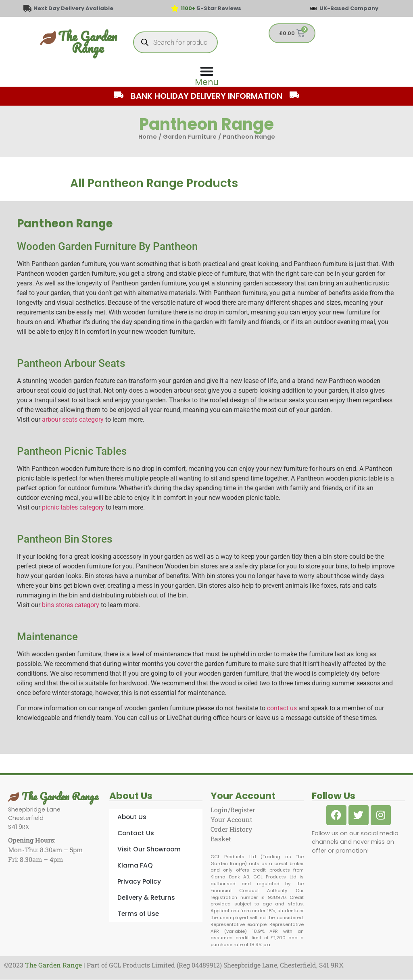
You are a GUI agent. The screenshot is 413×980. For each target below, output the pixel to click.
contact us (282, 708)
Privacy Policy (139, 881)
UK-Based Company (349, 8)
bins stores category (71, 605)
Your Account (232, 819)
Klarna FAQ (135, 865)
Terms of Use (138, 914)
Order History (231, 829)
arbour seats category (73, 419)
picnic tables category (73, 507)
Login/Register (233, 810)
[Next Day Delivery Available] (27, 8)
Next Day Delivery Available (73, 8)
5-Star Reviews (211, 8)
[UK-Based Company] (313, 8)
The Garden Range (88, 42)
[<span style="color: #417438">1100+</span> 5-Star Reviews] (175, 8)
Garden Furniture (190, 137)
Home (148, 137)
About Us (132, 817)
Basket (221, 839)
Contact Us (136, 833)
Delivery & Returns (146, 898)
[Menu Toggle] (206, 76)
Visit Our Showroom (149, 849)
